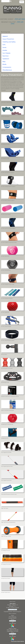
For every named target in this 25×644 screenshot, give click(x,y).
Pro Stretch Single (5, 158)
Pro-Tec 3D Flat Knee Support (8, 172)
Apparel (5, 36)
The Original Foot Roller (6, 452)
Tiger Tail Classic (5, 508)
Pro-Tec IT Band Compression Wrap (9, 242)
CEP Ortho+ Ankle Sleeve (7, 103)
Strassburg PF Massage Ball (7, 424)
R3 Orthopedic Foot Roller (7, 368)
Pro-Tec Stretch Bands (6, 326)
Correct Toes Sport (5, 116)
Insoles (5, 50)
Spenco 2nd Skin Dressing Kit (8, 410)
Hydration (6, 59)
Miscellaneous (7, 70)
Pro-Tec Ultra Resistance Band (8, 340)
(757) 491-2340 (17, 23)
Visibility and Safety (9, 42)
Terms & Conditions (12, 610)
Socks (4, 47)
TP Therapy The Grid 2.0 (6, 564)
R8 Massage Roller (5, 382)
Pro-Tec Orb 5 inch (5, 256)
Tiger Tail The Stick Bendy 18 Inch (8, 522)
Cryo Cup (3, 130)
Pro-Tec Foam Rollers (6, 214)
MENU (22, 2)
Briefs (4, 64)
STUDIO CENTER (20, 641)
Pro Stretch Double (5, 144)
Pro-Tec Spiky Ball (5, 312)
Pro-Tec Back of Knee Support (8, 200)
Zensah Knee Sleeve (6, 578)
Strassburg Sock (5, 438)
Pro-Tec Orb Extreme (6, 270)
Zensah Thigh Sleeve (6, 592)
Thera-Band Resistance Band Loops (9, 494)
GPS (4, 45)
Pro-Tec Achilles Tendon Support (8, 186)
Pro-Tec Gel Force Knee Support (8, 228)
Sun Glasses (6, 53)
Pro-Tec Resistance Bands (7, 298)
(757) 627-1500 (20, 19)
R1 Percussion (4, 354)
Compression (7, 67)
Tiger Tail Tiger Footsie (6, 536)
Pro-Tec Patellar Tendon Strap (8, 284)
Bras (4, 62)
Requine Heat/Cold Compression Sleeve (10, 396)
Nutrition (6, 56)
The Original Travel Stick (6, 480)
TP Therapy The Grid (5, 550)
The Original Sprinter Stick (7, 466)
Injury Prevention (8, 39)
